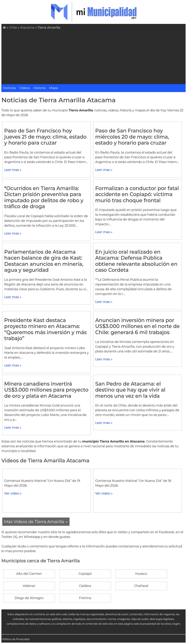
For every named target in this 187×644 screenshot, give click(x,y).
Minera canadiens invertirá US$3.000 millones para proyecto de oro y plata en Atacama (46, 390)
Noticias (9, 88)
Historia (40, 88)
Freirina (85, 598)
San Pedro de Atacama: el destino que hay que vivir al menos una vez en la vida (130, 390)
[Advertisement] (94, 56)
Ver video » (13, 493)
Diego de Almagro (29, 598)
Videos (25, 88)
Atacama (27, 28)
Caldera (85, 586)
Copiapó (85, 574)
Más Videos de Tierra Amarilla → (36, 522)
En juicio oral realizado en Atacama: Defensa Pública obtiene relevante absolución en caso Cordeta (136, 261)
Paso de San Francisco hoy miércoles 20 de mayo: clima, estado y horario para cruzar (132, 137)
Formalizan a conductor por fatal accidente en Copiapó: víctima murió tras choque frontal (137, 194)
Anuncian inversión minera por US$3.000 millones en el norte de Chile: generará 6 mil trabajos (137, 326)
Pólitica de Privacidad (16, 639)
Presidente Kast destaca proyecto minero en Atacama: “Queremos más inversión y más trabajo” (45, 329)
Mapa (54, 88)
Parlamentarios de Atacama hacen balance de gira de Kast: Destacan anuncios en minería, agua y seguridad (44, 261)
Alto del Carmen (29, 574)
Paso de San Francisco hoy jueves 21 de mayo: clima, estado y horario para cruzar (45, 137)
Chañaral (141, 586)
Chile (13, 28)
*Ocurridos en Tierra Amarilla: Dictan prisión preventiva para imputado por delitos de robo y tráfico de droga (44, 197)
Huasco (141, 574)
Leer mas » (13, 170)
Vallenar (29, 586)
